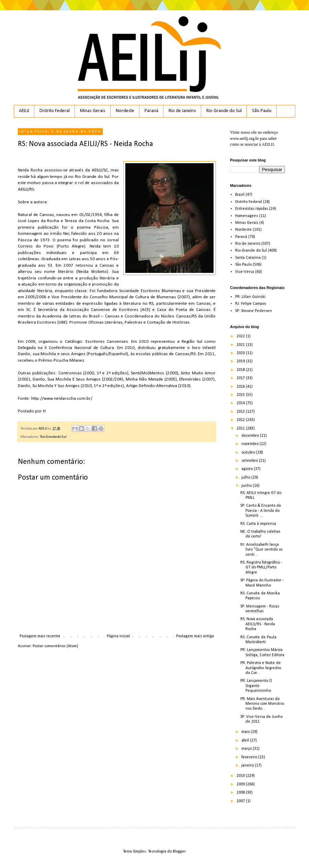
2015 (241, 395)
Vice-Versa (245, 272)
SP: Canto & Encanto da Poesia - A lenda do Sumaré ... (261, 511)
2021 (241, 345)
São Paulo (262, 111)
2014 (241, 403)
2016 (241, 387)
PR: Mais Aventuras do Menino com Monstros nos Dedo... (262, 704)
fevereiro (250, 757)
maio (246, 732)
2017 (241, 378)
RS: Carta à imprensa (258, 524)
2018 (241, 370)
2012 (241, 420)
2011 (241, 429)
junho (247, 486)
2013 (241, 412)
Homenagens (247, 216)
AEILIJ (24, 111)
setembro (250, 461)
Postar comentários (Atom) (55, 646)
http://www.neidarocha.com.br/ (62, 399)
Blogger (179, 852)
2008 (241, 793)
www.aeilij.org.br (244, 138)
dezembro (251, 436)
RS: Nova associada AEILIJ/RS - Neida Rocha (258, 624)
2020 (241, 353)
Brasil (240, 195)
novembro (250, 444)
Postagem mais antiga (195, 636)
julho (246, 478)
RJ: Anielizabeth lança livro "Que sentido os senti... (261, 550)
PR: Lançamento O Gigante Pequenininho (256, 686)
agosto (248, 469)
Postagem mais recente (40, 636)
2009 (241, 784)
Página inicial (118, 636)
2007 (241, 801)
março (247, 749)
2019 (241, 361)
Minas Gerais (93, 111)
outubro (249, 453)
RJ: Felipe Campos (251, 304)
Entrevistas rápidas (252, 209)
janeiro (248, 765)
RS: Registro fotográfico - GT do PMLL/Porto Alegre (261, 568)
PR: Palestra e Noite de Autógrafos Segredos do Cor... (261, 668)
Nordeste (125, 111)
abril (246, 740)
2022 (241, 336)
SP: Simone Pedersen (254, 311)
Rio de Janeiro (182, 111)
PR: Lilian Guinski (250, 297)
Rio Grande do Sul (224, 111)
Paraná (151, 111)
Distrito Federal (55, 111)
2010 (241, 776)
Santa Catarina (248, 258)
